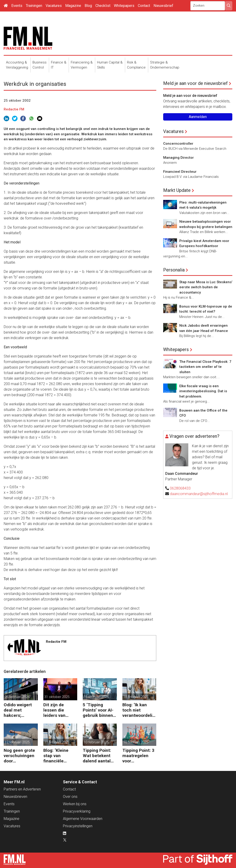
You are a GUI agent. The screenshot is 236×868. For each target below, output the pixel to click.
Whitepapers (124, 6)
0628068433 (180, 488)
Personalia (174, 270)
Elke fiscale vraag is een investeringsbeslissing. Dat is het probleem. (203, 391)
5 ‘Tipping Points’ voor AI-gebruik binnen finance (98, 710)
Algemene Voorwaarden (83, 819)
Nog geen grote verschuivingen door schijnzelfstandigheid (20, 756)
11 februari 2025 (57, 742)
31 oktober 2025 (57, 697)
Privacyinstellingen (78, 826)
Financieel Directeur (180, 172)
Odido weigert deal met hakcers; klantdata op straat (18, 710)
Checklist (103, 6)
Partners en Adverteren (22, 789)
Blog (88, 6)
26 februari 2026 (17, 697)
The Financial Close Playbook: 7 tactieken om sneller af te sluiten (205, 367)
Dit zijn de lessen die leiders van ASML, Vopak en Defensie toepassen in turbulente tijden (60, 710)
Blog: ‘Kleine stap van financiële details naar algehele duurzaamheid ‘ (59, 756)
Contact (144, 6)
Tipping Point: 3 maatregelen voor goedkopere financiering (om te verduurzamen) (139, 756)
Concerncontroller (178, 144)
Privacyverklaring (77, 811)
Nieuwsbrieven (15, 797)
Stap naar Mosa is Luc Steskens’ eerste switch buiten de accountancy (206, 287)
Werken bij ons (75, 804)
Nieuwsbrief (163, 6)
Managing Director (178, 158)
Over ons (70, 797)
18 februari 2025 (96, 697)
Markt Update (177, 190)
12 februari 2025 (17, 742)
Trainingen (34, 6)
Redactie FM (14, 109)
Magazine (73, 6)
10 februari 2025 (96, 742)
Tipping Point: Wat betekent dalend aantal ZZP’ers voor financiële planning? (97, 756)
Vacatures (54, 6)
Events (17, 6)
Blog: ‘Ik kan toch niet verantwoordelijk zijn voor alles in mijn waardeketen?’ (139, 710)
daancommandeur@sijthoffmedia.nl (199, 494)
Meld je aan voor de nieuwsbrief (195, 83)
